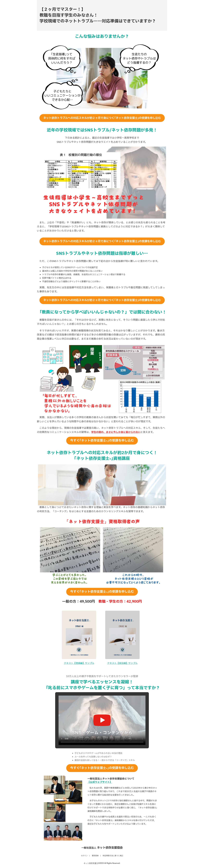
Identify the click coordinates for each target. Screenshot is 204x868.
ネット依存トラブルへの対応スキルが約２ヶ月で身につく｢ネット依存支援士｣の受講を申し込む (102, 118)
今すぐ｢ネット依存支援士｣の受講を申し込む (102, 441)
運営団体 (95, 856)
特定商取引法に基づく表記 (113, 856)
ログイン (84, 856)
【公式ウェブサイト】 (100, 782)
